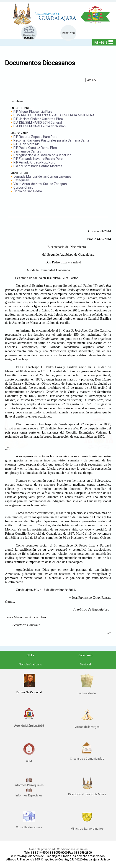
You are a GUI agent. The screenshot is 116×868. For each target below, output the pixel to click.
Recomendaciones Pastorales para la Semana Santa (51, 140)
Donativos (68, 33)
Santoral (85, 664)
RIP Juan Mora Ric (26, 144)
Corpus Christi (23, 188)
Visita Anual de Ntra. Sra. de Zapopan (40, 184)
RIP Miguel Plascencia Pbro (33, 112)
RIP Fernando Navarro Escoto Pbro (38, 159)
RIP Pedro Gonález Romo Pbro (35, 148)
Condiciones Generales (72, 849)
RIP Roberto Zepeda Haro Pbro (35, 137)
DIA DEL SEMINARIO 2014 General (38, 123)
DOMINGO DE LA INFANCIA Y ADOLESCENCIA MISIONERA (54, 115)
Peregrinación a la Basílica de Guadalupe (42, 155)
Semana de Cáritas (27, 151)
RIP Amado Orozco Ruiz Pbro (34, 162)
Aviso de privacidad (42, 849)
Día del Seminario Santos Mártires (38, 166)
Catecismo (85, 655)
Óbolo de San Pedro (28, 191)
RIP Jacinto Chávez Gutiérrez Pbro (38, 119)
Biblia (31, 655)
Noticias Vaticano (31, 664)
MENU (104, 42)
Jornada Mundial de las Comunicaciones (42, 177)
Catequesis (22, 180)
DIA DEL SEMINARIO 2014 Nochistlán (40, 126)
